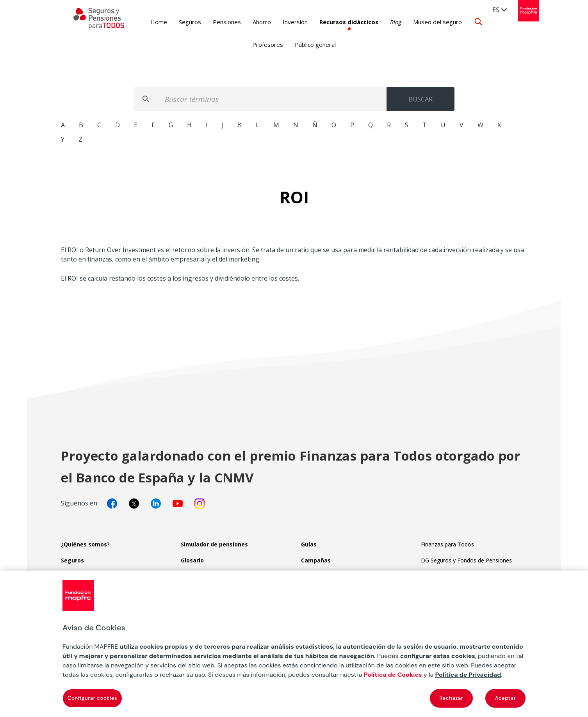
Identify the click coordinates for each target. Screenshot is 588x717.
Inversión (283, 22)
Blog (384, 22)
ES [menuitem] (496, 10)
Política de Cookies (393, 675)
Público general (315, 44)
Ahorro (250, 22)
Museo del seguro (425, 22)
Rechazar (452, 698)
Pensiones (215, 22)
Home (147, 22)
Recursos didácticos (337, 22)
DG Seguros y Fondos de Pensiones (466, 560)
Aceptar (506, 698)
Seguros (178, 22)
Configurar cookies (92, 698)
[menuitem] (500, 9)
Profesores (268, 44)
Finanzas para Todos (447, 544)
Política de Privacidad (468, 675)
